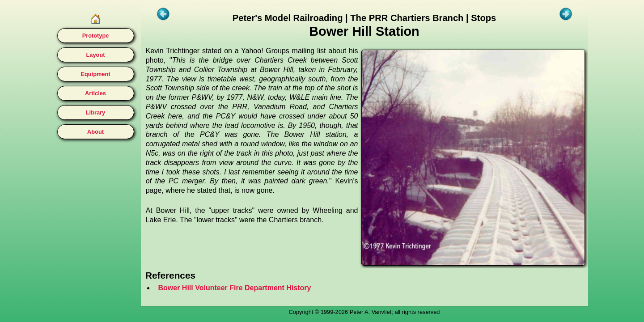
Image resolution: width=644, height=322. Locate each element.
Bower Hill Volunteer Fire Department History (235, 288)
